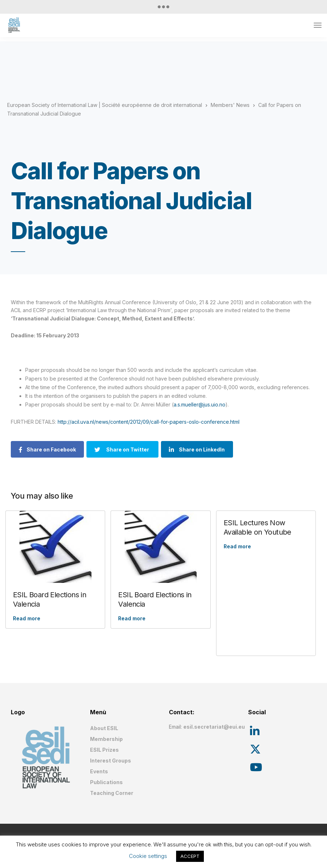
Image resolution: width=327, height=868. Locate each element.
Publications (106, 782)
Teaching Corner (112, 793)
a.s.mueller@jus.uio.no (200, 404)
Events (99, 771)
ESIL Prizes (104, 750)
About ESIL (104, 728)
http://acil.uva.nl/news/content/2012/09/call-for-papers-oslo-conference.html (149, 422)
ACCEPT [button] (190, 856)
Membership (106, 739)
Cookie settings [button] (148, 856)
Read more (27, 618)
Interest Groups (111, 761)
